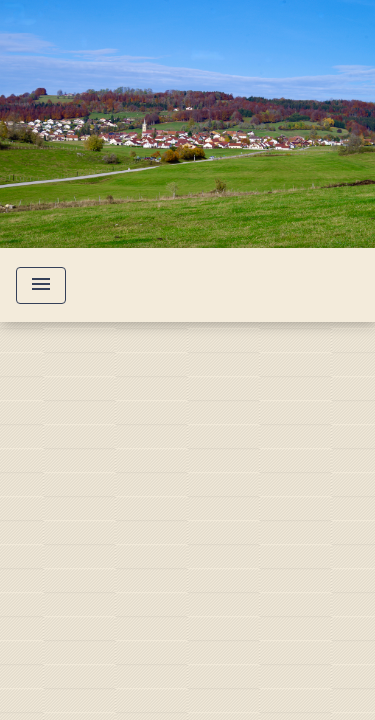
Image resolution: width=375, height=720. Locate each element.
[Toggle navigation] (41, 285)
